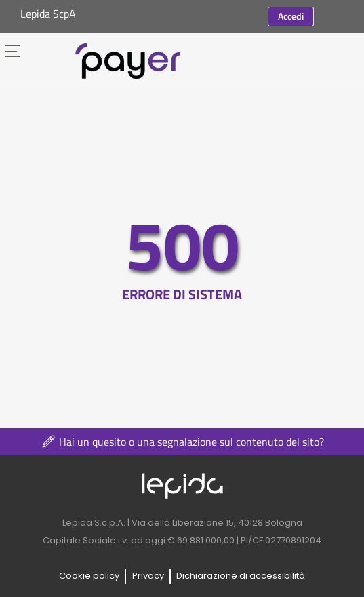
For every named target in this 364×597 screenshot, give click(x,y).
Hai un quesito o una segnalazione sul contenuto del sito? (182, 442)
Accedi (291, 16)
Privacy (148, 576)
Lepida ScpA (48, 14)
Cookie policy (89, 576)
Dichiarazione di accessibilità (241, 576)
